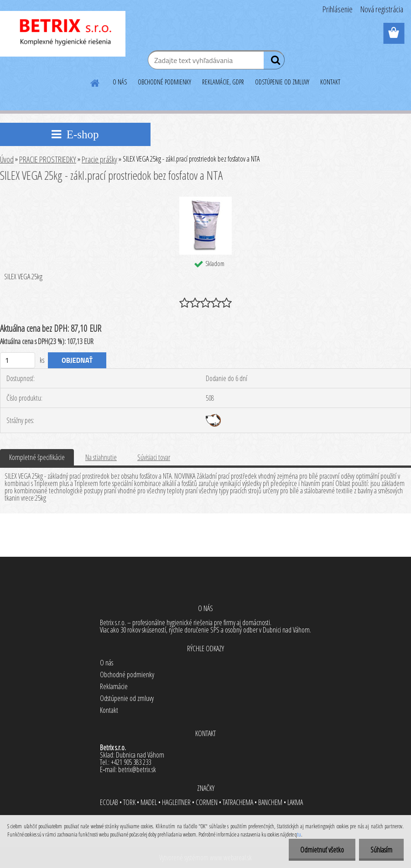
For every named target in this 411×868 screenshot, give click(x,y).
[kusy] (18, 360)
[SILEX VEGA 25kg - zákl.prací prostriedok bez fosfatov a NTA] (205, 200)
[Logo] (63, 34)
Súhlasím (381, 850)
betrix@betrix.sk (137, 769)
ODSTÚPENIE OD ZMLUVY (282, 82)
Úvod (7, 159)
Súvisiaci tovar (154, 457)
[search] (274, 62)
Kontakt (109, 710)
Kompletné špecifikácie (37, 457)
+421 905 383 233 (131, 762)
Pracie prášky (99, 159)
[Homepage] (95, 82)
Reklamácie (114, 686)
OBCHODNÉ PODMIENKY (164, 82)
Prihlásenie (338, 9)
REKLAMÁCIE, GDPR (223, 82)
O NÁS (120, 82)
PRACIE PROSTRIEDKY (48, 159)
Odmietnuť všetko (322, 850)
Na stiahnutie (101, 457)
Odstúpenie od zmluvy (127, 698)
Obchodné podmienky (127, 675)
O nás (107, 663)
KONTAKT (330, 82)
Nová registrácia (382, 9)
